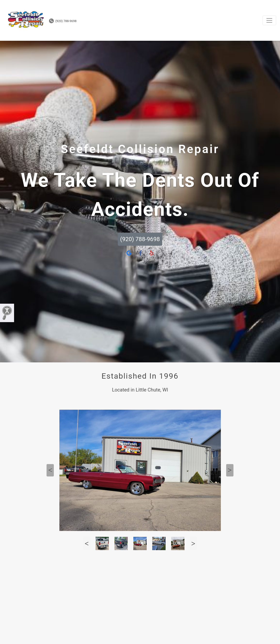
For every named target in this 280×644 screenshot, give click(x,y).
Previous (50, 470)
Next (230, 470)
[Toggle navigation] (269, 20)
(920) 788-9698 (63, 21)
